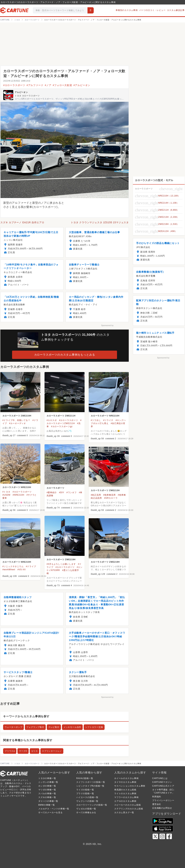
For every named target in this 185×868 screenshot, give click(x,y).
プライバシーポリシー (163, 800)
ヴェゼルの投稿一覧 (86, 809)
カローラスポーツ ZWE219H (17, 416)
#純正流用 (96, 495)
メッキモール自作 (72, 727)
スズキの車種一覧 (47, 797)
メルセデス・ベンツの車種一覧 (54, 809)
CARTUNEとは (160, 778)
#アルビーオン (82, 85)
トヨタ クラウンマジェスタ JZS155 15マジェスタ (100, 222)
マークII (23, 751)
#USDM (6, 495)
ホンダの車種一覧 (47, 786)
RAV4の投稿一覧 (85, 778)
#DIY (62, 492)
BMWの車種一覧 (47, 805)
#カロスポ (52, 420)
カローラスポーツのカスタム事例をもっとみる (65, 355)
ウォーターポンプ (13, 727)
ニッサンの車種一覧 (48, 782)
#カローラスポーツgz (62, 426)
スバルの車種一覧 (47, 794)
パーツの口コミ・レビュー (152, 10)
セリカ (35, 751)
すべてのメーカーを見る (50, 813)
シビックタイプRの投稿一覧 (90, 786)
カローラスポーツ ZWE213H (105, 490)
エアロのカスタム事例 (125, 801)
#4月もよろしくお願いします (61, 564)
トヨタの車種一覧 (47, 778)
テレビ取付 (54, 727)
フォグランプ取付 (35, 727)
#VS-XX (22, 570)
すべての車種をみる (86, 813)
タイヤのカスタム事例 (125, 782)
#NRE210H (18, 495)
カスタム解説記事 (176, 10)
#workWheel (9, 570)
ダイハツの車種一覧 (48, 801)
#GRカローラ (111, 498)
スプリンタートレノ (52, 751)
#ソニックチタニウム (13, 566)
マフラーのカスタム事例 (126, 797)
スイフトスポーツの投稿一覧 (91, 782)
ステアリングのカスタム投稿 (129, 809)
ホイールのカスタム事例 (126, 778)
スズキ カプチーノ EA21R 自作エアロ (22, 222)
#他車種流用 (109, 495)
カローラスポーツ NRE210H (105, 416)
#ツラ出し (96, 420)
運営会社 (157, 804)
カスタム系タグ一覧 (124, 813)
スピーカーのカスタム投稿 (128, 805)
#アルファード (35, 85)
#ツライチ (108, 420)
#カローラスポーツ (14, 85)
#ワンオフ (72, 492)
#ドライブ (31, 566)
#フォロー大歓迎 (62, 85)
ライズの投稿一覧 (85, 790)
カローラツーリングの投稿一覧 (92, 805)
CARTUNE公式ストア (163, 786)
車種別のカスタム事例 (127, 10)
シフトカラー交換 (94, 727)
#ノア (48, 85)
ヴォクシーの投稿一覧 (87, 801)
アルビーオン (21, 92)
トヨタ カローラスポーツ (27, 96)
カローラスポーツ (55, 488)
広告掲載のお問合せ (162, 808)
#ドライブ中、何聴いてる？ (16, 420)
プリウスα (10, 751)
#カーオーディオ (18, 423)
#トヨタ (6, 492)
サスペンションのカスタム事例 (130, 786)
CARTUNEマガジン (162, 782)
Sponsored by (107, 325)
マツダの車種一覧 (47, 790)
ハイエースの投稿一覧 (87, 797)
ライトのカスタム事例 (125, 794)
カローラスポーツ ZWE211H (61, 416)
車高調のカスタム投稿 (125, 790)
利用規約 (157, 797)
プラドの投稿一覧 (85, 794)
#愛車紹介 (52, 492)
